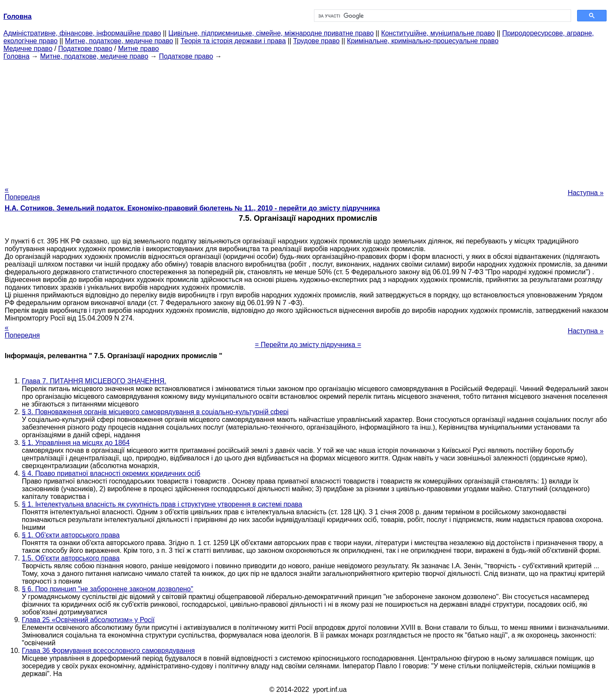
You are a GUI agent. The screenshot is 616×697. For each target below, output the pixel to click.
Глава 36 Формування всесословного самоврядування (108, 651)
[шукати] (442, 16)
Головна (16, 56)
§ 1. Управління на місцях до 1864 (76, 443)
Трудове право (316, 41)
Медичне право (28, 49)
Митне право (138, 49)
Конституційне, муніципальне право (438, 33)
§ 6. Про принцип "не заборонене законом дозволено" (108, 589)
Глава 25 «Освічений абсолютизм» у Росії (88, 620)
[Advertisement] (308, 120)
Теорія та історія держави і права (233, 41)
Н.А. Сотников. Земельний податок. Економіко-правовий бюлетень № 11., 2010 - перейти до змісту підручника (192, 208)
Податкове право (85, 49)
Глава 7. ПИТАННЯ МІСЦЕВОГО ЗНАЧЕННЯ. (94, 381)
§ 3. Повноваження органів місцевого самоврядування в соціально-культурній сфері (155, 412)
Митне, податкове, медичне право (119, 41)
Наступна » (586, 193)
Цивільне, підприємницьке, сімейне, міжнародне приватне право (271, 33)
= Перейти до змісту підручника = (308, 345)
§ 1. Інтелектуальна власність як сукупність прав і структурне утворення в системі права (162, 504)
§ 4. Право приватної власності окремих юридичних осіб (111, 473)
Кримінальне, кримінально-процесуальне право (423, 41)
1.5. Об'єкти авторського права (71, 558)
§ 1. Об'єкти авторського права (71, 535)
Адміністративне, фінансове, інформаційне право (82, 33)
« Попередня (22, 193)
